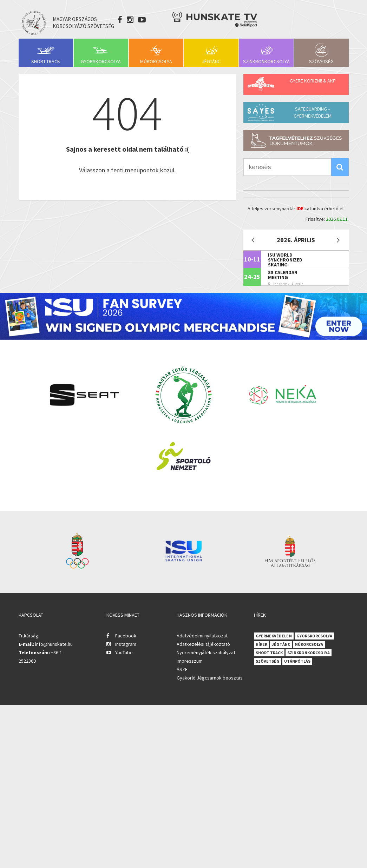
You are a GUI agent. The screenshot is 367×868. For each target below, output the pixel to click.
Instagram (126, 644)
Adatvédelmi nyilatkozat (202, 636)
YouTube (124, 652)
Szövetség (321, 61)
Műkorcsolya (156, 61)
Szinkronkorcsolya (266, 61)
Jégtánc (211, 61)
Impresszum (190, 661)
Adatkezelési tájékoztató (203, 644)
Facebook (126, 636)
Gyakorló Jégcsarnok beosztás (210, 678)
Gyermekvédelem (274, 636)
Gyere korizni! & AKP (313, 81)
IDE (300, 208)
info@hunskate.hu (54, 644)
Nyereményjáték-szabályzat (206, 652)
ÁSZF (182, 669)
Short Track (46, 61)
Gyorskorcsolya (101, 61)
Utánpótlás (297, 661)
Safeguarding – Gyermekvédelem (313, 112)
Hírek (261, 644)
